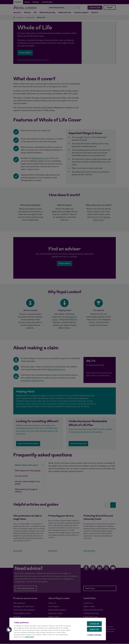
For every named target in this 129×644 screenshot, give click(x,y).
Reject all (94, 629)
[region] (58, 629)
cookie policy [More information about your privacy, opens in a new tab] (29, 637)
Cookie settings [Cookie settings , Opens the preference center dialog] (94, 635)
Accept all (94, 624)
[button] (9, 630)
